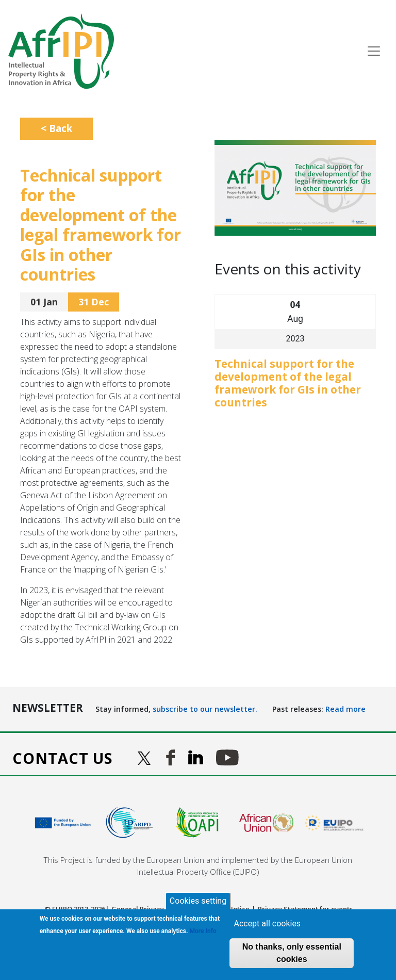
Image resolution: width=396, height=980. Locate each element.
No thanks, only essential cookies (292, 953)
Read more (345, 709)
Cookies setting (198, 901)
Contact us (63, 758)
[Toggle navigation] (374, 51)
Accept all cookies (267, 924)
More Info (203, 931)
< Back (56, 128)
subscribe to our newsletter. (205, 709)
